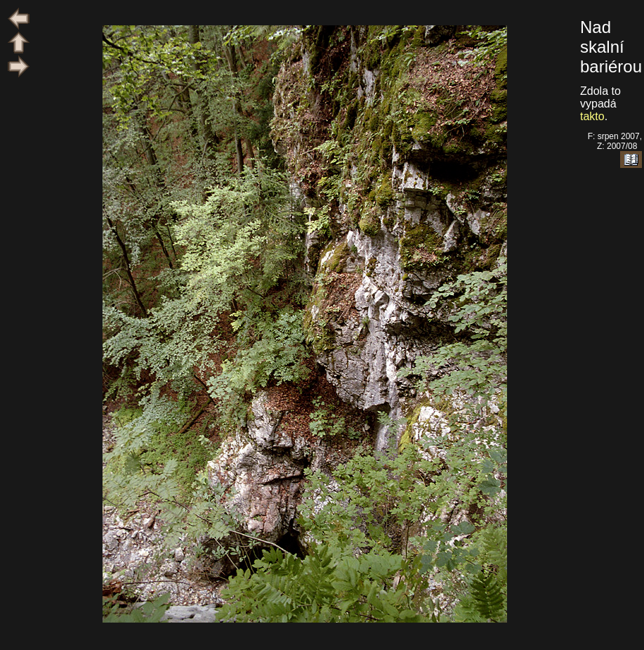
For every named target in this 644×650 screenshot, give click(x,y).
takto (592, 116)
